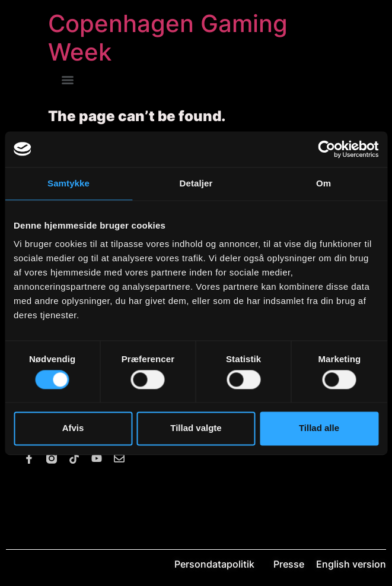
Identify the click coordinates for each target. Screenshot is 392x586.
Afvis (73, 428)
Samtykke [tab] (68, 183)
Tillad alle (319, 428)
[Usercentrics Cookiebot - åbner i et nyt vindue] (326, 149)
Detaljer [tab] (196, 183)
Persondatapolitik (223, 564)
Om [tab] (324, 183)
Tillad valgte (196, 428)
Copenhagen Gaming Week (168, 38)
